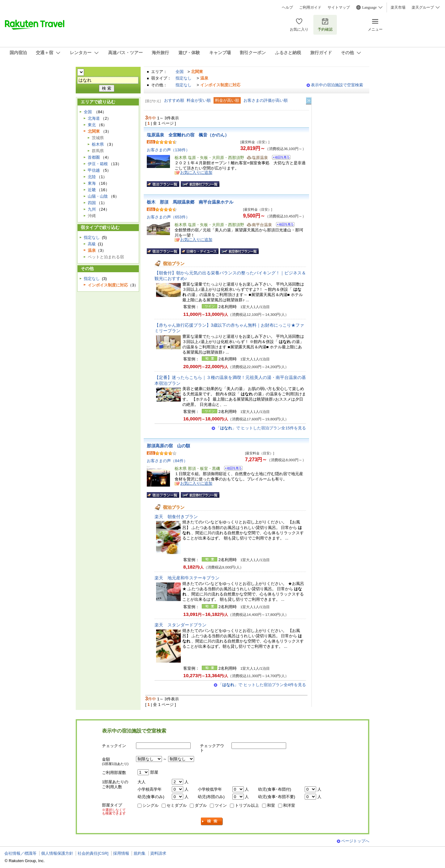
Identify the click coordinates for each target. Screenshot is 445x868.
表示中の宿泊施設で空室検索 (337, 85)
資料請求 (158, 853)
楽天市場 (398, 7)
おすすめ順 (174, 100)
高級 (92, 244)
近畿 (92, 190)
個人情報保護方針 (57, 853)
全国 (180, 72)
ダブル (201, 805)
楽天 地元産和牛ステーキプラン (187, 578)
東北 (92, 125)
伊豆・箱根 (98, 164)
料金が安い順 (199, 100)
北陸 (92, 177)
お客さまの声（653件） (168, 217)
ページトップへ (355, 841)
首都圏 (94, 157)
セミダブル (177, 805)
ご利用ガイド (310, 7)
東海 (92, 183)
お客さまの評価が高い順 (266, 100)
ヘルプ (287, 7)
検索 (212, 821)
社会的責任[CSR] (93, 853)
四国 (92, 203)
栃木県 (98, 144)
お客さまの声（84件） (167, 461)
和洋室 (289, 805)
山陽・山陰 (98, 196)
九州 (92, 209)
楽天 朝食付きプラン (176, 517)
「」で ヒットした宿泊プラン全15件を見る (261, 428)
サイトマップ (339, 7)
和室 (271, 805)
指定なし (184, 78)
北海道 (94, 118)
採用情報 (121, 853)
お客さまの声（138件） (168, 150)
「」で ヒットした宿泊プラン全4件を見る (262, 685)
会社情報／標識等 (20, 853)
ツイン (221, 805)
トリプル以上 (247, 805)
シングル (150, 805)
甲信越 (94, 170)
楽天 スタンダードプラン (180, 625)
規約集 (140, 853)
